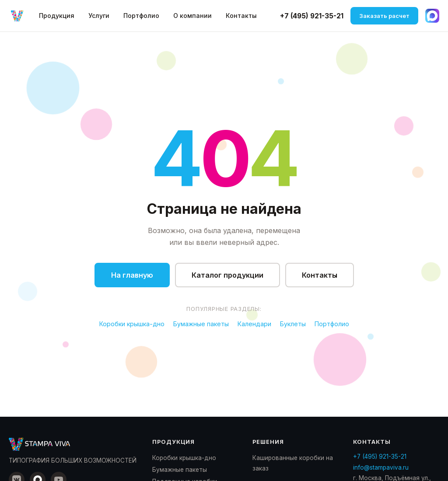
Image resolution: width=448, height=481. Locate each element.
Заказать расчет (384, 16)
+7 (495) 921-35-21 (312, 16)
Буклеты (293, 324)
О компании (192, 16)
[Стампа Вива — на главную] (17, 16)
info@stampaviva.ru (381, 467)
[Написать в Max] (432, 16)
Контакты (241, 16)
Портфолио (141, 16)
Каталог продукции (227, 275)
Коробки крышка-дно (132, 324)
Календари (254, 324)
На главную (132, 275)
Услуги (99, 16)
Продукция (57, 16)
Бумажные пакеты (201, 324)
